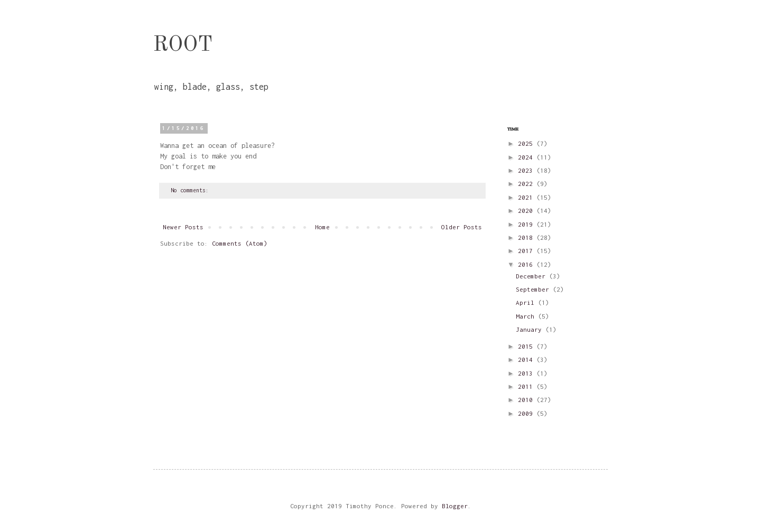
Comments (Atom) (240, 243)
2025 (527, 143)
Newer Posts (183, 227)
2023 (527, 170)
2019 (527, 224)
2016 (527, 264)
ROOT (183, 45)
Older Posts (462, 227)
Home (322, 227)
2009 (527, 413)
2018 (527, 237)
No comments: (191, 190)
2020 (527, 211)
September (534, 289)
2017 (527, 251)
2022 (527, 184)
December (532, 276)
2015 (527, 346)
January (531, 329)
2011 (527, 386)
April (527, 302)
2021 (527, 197)
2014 (527, 360)
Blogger (455, 506)
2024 (527, 157)
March (527, 316)
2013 (527, 373)
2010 (527, 400)
